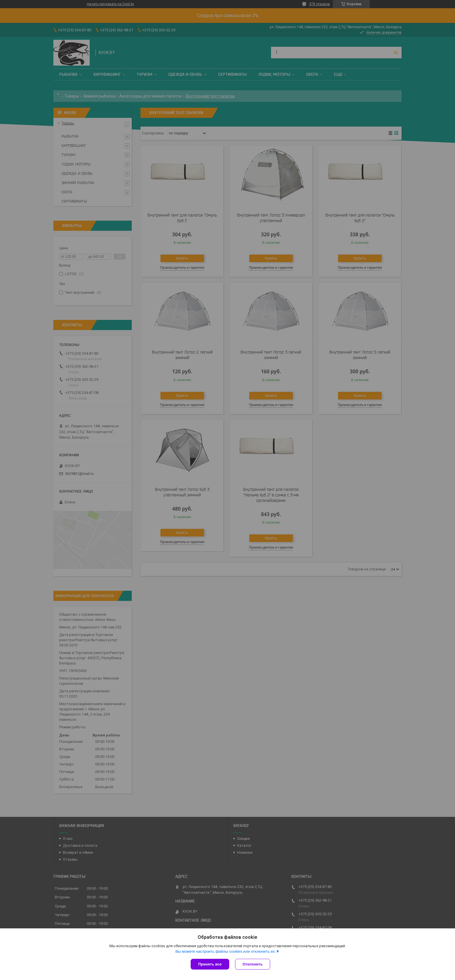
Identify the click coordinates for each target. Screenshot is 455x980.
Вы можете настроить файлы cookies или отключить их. (225, 951)
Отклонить (253, 964)
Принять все (210, 964)
